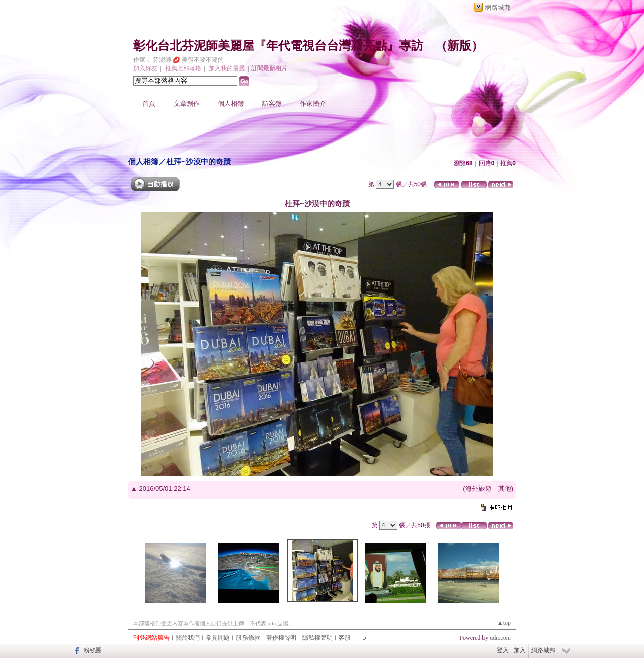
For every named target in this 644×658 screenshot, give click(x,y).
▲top (504, 623)
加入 (520, 650)
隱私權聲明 (317, 638)
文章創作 (187, 103)
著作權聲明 (281, 638)
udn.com (500, 638)
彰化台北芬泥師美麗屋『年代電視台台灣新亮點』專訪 (278, 46)
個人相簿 (231, 103)
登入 (503, 650)
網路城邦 (498, 7)
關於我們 (188, 638)
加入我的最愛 (227, 68)
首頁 (149, 103)
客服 (345, 638)
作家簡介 (313, 103)
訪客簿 (272, 103)
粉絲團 (93, 650)
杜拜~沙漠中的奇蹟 (198, 161)
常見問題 (218, 638)
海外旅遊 (478, 489)
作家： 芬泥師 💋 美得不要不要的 (179, 60)
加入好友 (145, 68)
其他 (505, 489)
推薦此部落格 (183, 68)
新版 (459, 46)
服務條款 (248, 638)
